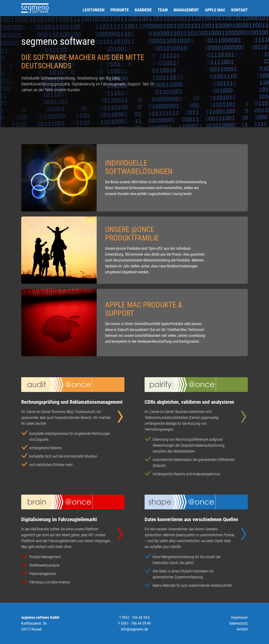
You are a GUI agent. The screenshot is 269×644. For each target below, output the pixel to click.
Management (186, 10)
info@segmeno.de (134, 629)
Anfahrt (242, 629)
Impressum (239, 617)
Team (163, 10)
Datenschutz (239, 623)
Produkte (120, 10)
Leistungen (94, 10)
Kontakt (239, 10)
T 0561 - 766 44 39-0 (134, 617)
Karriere (143, 10)
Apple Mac (215, 10)
